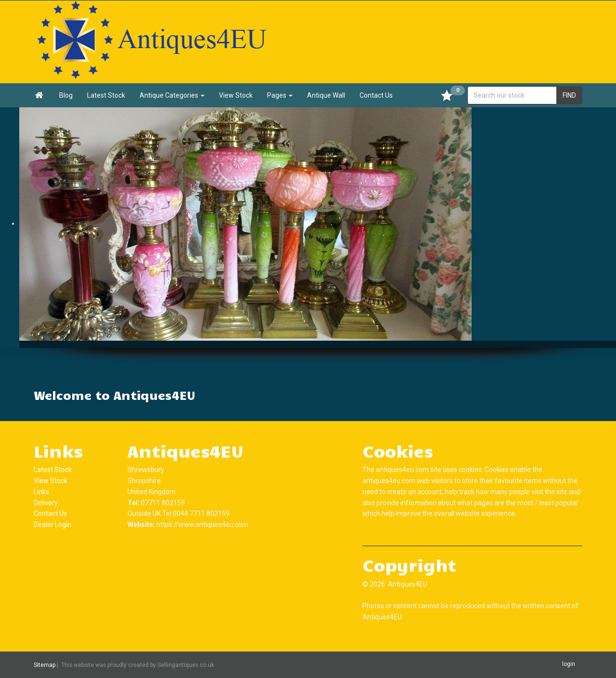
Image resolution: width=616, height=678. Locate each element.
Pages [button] (280, 95)
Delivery (46, 503)
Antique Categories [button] (172, 95)
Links (41, 492)
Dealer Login (52, 524)
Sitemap (45, 665)
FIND (569, 95)
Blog (66, 95)
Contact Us (376, 95)
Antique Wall (326, 95)
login (569, 665)
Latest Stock (106, 95)
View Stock (236, 95)
